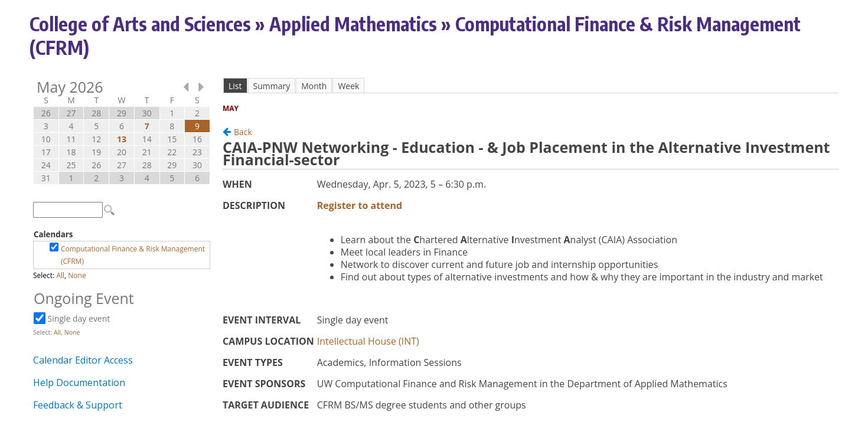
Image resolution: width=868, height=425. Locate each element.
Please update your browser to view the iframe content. (122, 133)
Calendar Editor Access (83, 360)
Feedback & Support (78, 405)
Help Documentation (79, 382)
